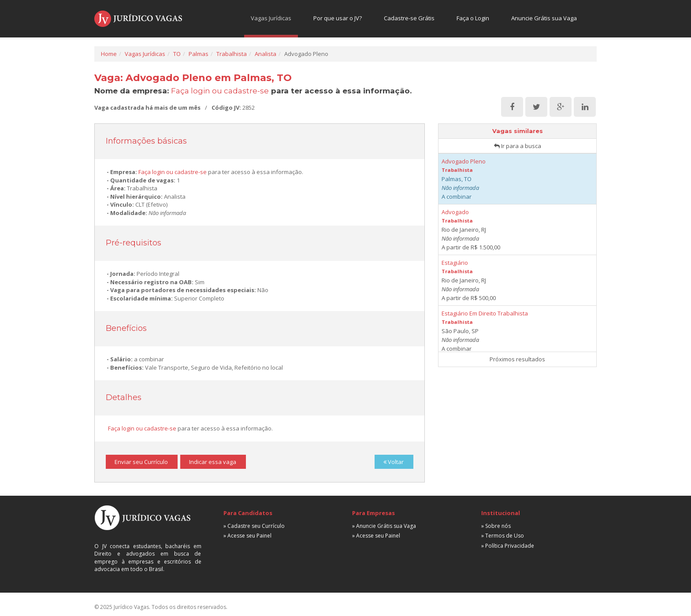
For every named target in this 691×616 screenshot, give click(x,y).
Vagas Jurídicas (271, 18)
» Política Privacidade (508, 546)
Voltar (394, 462)
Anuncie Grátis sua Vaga (544, 18)
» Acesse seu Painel (247, 536)
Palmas (199, 54)
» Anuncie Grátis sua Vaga (384, 526)
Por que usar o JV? (338, 18)
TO (177, 54)
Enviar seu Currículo (141, 462)
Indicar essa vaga (213, 462)
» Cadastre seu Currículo (254, 526)
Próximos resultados (517, 359)
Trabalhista (232, 54)
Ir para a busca (518, 146)
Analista (266, 54)
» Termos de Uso (503, 536)
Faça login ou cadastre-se (220, 91)
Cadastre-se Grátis (409, 18)
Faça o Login (473, 18)
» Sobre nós (496, 526)
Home (109, 54)
